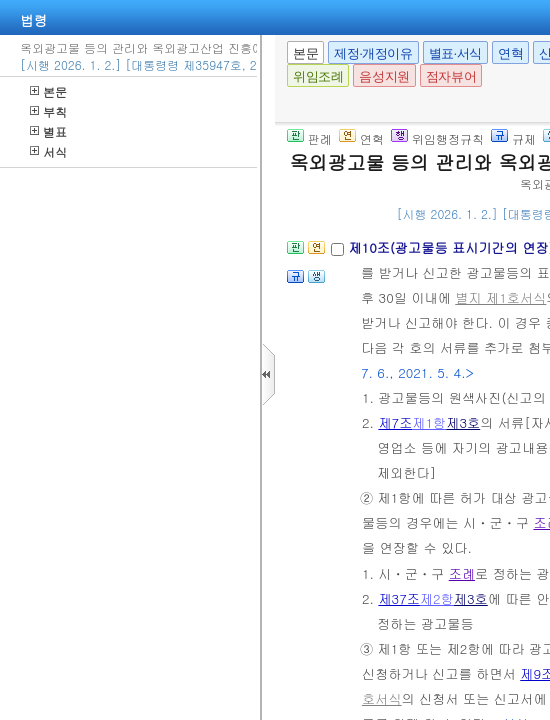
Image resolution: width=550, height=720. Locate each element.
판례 (309, 138)
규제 (513, 138)
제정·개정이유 (373, 53)
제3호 (463, 422)
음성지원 (384, 76)
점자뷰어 (451, 76)
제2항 (437, 598)
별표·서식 (455, 53)
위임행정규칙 (437, 138)
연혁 (510, 53)
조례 (462, 573)
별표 (48, 131)
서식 (48, 151)
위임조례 (318, 76)
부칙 (48, 111)
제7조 (395, 422)
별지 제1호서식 (500, 297)
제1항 (429, 422)
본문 (48, 91)
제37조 (399, 598)
